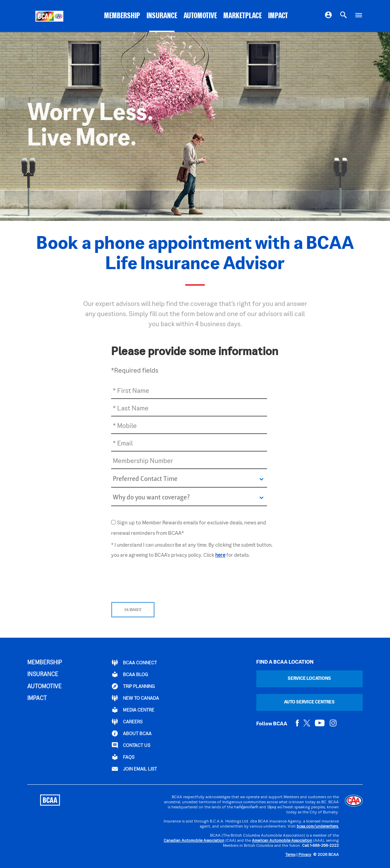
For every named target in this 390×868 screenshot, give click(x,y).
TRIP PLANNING (133, 686)
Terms (290, 855)
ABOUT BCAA (132, 733)
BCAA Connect (134, 663)
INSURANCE (162, 16)
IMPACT (278, 16)
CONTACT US (131, 745)
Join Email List (134, 769)
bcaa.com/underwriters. (318, 827)
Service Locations (309, 679)
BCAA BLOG (130, 674)
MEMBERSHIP (122, 16)
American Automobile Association (282, 841)
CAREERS (127, 722)
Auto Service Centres (309, 702)
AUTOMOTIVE (200, 16)
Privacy (305, 855)
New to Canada (135, 698)
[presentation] (162, 579)
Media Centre (133, 710)
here (220, 555)
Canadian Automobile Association (194, 841)
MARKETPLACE (242, 16)
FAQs (123, 757)
